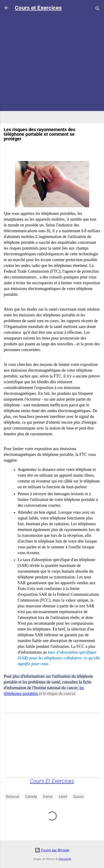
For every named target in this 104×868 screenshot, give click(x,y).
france (48, 796)
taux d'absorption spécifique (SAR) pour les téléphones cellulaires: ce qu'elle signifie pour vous (59, 658)
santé (63, 796)
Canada (31, 796)
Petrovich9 (65, 859)
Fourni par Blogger (52, 850)
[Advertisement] (52, 68)
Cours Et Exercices (52, 781)
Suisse (78, 796)
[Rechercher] (98, 9)
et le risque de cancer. (57, 694)
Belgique (13, 796)
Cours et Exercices (38, 8)
